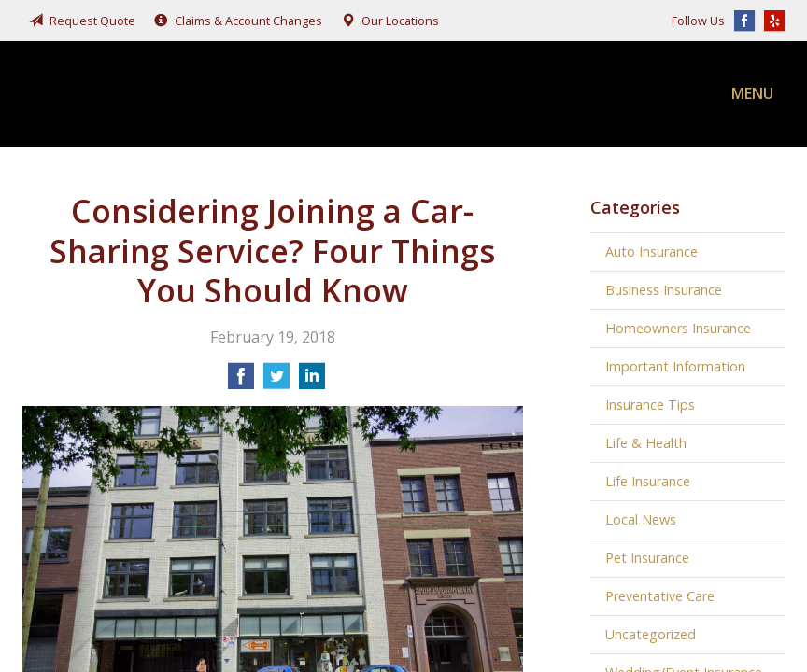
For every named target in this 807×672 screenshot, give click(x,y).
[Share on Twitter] (276, 382)
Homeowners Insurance (678, 328)
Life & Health (646, 443)
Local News (641, 519)
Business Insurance (664, 290)
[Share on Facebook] (241, 382)
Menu (752, 93)
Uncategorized (651, 634)
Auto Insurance (651, 252)
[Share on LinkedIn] (312, 382)
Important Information (675, 366)
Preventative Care (660, 596)
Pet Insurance (647, 558)
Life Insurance (648, 481)
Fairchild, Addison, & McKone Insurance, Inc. (163, 94)
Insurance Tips (650, 405)
